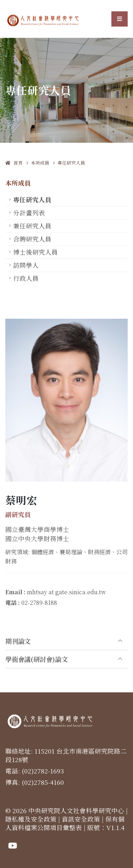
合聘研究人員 (32, 239)
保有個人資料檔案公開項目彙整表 (65, 823)
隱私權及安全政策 (31, 819)
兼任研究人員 (32, 226)
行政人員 (26, 278)
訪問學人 (26, 265)
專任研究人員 (71, 163)
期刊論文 (18, 641)
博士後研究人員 (35, 252)
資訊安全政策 (81, 819)
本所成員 (40, 163)
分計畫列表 (29, 213)
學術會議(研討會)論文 (37, 659)
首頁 (14, 163)
